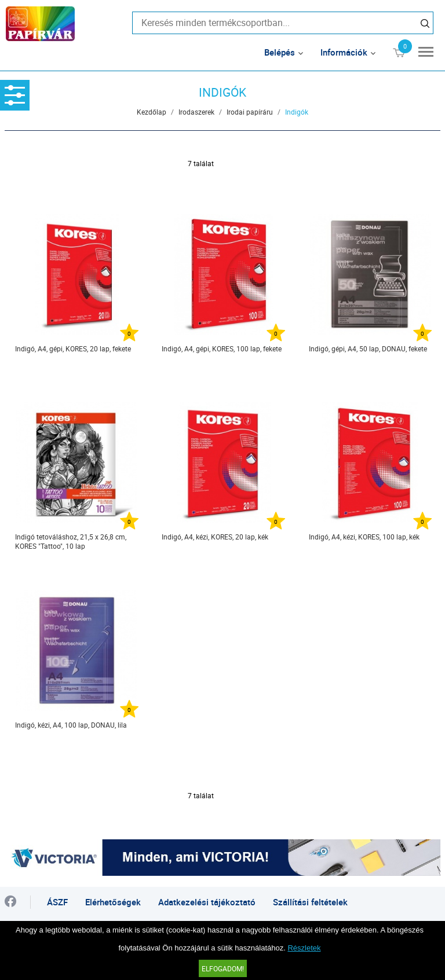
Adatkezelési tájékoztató (207, 902)
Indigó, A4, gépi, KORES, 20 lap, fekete (73, 348)
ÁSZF (57, 902)
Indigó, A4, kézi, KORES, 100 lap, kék (364, 537)
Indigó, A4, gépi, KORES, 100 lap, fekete (222, 348)
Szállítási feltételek (310, 902)
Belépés (280, 52)
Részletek (304, 948)
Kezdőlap (152, 112)
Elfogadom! (223, 968)
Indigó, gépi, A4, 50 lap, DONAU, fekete (368, 348)
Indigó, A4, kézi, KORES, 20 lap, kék (215, 537)
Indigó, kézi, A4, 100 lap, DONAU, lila (71, 725)
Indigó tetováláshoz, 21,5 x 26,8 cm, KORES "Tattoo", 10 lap (71, 541)
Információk (344, 52)
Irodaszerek (196, 112)
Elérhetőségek (113, 902)
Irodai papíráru (250, 112)
